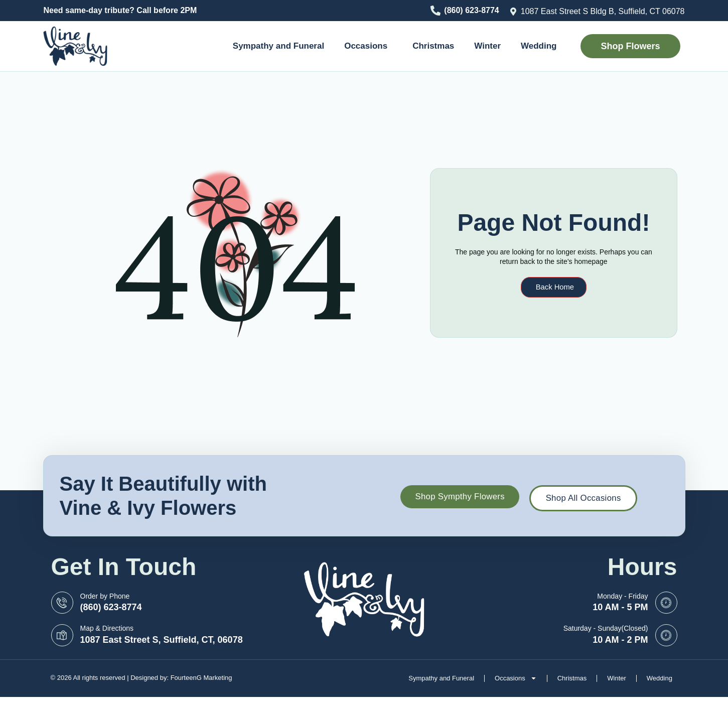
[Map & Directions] (62, 635)
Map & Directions (107, 628)
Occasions (368, 46)
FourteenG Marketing (201, 678)
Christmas (433, 46)
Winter (487, 46)
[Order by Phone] (62, 603)
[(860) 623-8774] (435, 11)
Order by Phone (105, 596)
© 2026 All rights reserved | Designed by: (111, 678)
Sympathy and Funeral (278, 46)
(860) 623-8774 (471, 10)
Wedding (539, 46)
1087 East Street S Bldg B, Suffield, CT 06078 (603, 11)
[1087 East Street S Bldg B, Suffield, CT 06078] (513, 12)
